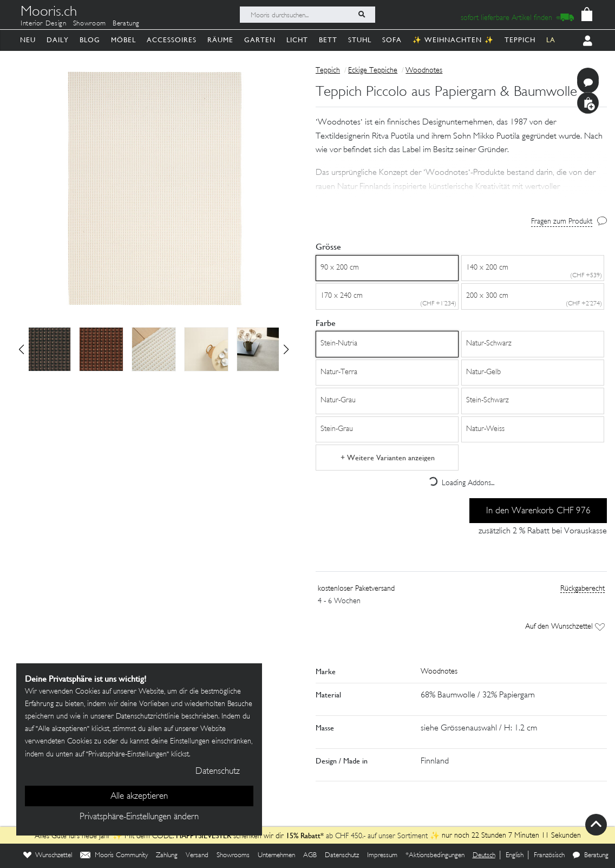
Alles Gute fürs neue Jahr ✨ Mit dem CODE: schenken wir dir (160, 836)
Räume (220, 40)
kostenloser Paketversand (356, 589)
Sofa (392, 40)
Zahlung (167, 856)
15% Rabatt (303, 836)
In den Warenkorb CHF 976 (538, 511)
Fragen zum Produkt (562, 222)
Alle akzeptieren (139, 797)
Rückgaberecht (583, 589)
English (515, 856)
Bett (328, 40)
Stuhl (360, 40)
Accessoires (172, 40)
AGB (310, 856)
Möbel (123, 40)
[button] (286, 349)
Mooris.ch (49, 13)
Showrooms (233, 856)
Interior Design (44, 24)
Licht (297, 40)
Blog (90, 40)
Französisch (549, 856)
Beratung (126, 24)
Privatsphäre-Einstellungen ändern (139, 817)
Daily (58, 40)
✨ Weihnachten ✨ (453, 40)
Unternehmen (276, 856)
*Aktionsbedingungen (435, 856)
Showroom (90, 24)
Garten (260, 40)
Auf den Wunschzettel (565, 627)
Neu (28, 40)
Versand (197, 856)
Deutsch (484, 856)
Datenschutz (342, 856)
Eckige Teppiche (373, 71)
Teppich (520, 40)
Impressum (382, 856)
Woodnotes (424, 71)
